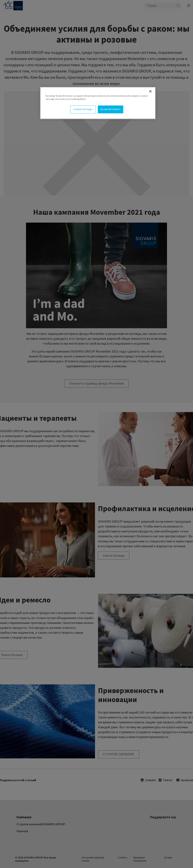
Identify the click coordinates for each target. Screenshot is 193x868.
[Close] (150, 91)
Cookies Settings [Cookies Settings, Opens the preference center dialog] (83, 109)
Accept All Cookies (111, 109)
